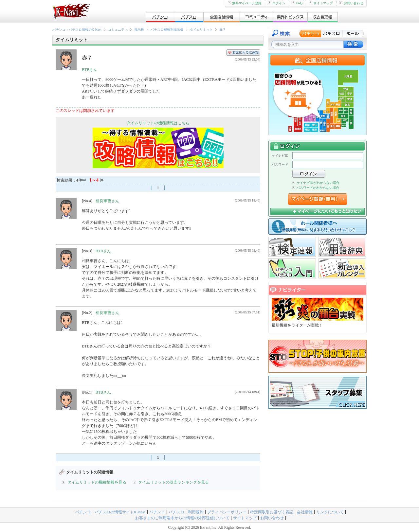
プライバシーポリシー (227, 512)
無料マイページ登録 (245, 3)
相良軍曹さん (107, 201)
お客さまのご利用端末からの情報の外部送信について (182, 518)
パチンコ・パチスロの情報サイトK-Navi (110, 512)
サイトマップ (321, 3)
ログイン (277, 3)
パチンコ (157, 512)
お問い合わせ (351, 3)
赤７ (223, 30)
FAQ (297, 3)
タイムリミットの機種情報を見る (97, 482)
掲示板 (139, 30)
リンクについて (330, 512)
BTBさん (90, 70)
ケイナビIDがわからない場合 (316, 183)
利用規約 (196, 512)
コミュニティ (118, 30)
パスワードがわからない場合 (316, 188)
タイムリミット (201, 30)
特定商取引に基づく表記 (272, 512)
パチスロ (176, 512)
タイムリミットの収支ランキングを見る (173, 482)
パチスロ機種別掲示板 (167, 30)
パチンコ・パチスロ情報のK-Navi (77, 30)
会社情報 (305, 512)
